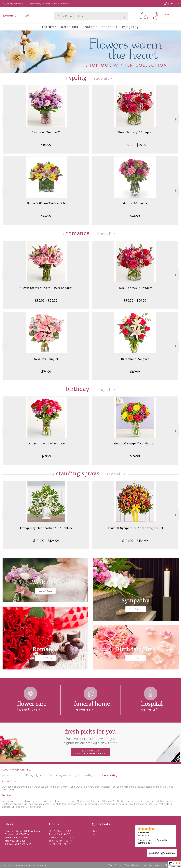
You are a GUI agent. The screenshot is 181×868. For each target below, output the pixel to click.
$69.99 (46, 456)
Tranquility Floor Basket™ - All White (46, 528)
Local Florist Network (152, 865)
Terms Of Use (115, 865)
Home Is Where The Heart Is (46, 203)
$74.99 (46, 372)
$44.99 (135, 216)
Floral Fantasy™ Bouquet (135, 132)
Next (176, 119)
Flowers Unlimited (16, 15)
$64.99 (46, 216)
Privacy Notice (132, 865)
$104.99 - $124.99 (46, 541)
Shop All (101, 78)
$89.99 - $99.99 (135, 145)
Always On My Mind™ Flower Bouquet (46, 288)
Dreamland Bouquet (135, 359)
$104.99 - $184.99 (135, 541)
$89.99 (135, 372)
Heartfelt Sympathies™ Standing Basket (135, 528)
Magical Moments (135, 203)
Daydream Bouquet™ (46, 132)
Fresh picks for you (91, 737)
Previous (5, 119)
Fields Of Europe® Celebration (135, 444)
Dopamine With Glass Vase (46, 444)
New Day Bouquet (46, 359)
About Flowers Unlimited (17, 770)
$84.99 (46, 145)
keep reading (110, 775)
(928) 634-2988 (15, 4)
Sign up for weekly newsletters (91, 752)
